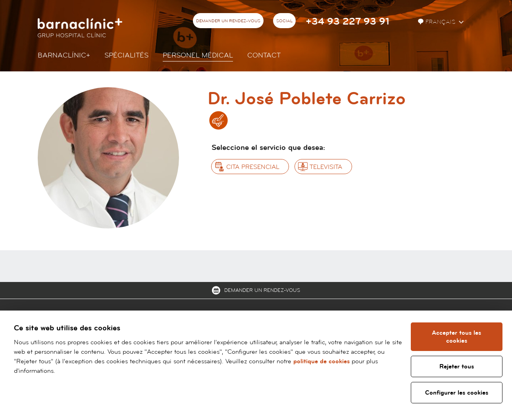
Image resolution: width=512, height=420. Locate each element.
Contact (264, 55)
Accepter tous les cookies (457, 337)
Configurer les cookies (457, 393)
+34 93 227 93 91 (347, 22)
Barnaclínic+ (64, 55)
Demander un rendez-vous (228, 21)
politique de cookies (321, 361)
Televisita (326, 167)
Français (437, 22)
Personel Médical (198, 55)
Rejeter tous (457, 366)
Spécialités (126, 55)
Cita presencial (253, 167)
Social (284, 21)
